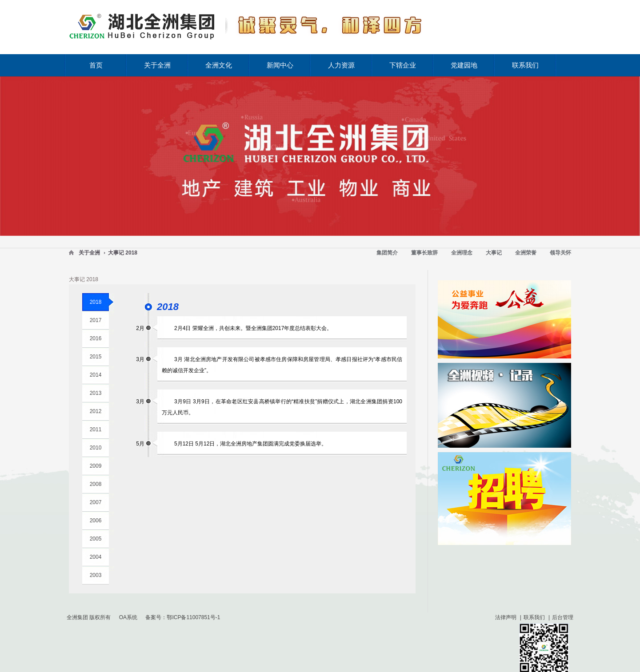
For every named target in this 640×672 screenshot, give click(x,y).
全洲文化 (219, 65)
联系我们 (525, 65)
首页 (96, 65)
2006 (96, 521)
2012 (96, 411)
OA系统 (128, 617)
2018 (96, 302)
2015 (96, 357)
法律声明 (506, 617)
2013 (96, 393)
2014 (96, 375)
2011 (96, 429)
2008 (96, 484)
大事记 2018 (123, 253)
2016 (96, 338)
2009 (96, 466)
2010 (96, 448)
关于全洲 (157, 65)
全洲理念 (462, 253)
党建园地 (464, 65)
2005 (96, 539)
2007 (96, 502)
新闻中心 (280, 65)
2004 (96, 557)
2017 (96, 320)
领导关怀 (560, 253)
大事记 (494, 253)
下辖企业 (403, 65)
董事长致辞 (424, 253)
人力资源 (341, 65)
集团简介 (387, 253)
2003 (96, 575)
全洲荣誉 (526, 253)
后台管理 (563, 617)
